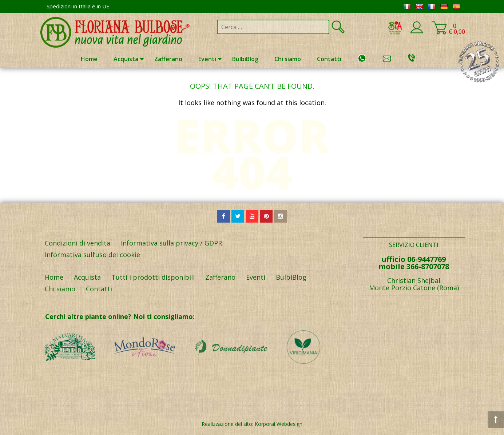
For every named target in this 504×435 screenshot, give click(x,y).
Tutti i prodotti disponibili (153, 277)
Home (89, 59)
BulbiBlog (245, 59)
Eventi (207, 59)
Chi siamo (288, 59)
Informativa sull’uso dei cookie (92, 255)
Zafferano (168, 59)
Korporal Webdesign (279, 424)
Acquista (126, 59)
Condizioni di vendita (78, 243)
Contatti (329, 59)
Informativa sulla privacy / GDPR (171, 243)
